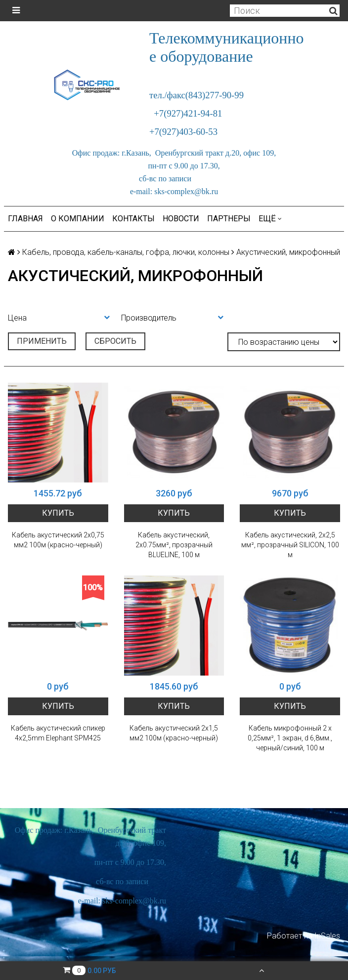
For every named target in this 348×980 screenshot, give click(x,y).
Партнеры (229, 219)
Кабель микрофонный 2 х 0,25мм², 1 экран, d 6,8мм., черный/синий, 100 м (290, 738)
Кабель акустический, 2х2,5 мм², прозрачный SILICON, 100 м (290, 545)
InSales (327, 936)
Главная (25, 219)
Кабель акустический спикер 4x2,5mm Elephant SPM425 (58, 733)
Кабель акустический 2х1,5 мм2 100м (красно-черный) (174, 733)
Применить (42, 341)
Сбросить (115, 341)
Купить (58, 513)
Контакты (133, 219)
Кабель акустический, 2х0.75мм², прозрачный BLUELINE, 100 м (174, 545)
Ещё (270, 219)
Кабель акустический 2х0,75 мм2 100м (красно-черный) (58, 540)
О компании (78, 219)
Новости (181, 219)
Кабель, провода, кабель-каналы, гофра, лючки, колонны (126, 252)
